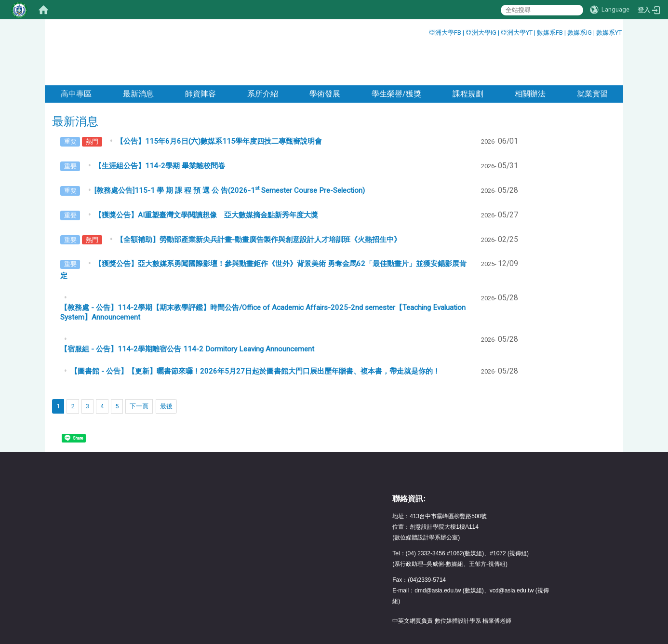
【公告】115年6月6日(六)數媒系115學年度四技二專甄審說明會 (219, 102)
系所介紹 (263, 54)
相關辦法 (530, 54)
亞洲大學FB (445, 33)
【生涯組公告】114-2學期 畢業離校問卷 (160, 126)
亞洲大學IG (482, 33)
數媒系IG (580, 33)
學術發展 (325, 54)
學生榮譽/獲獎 (396, 54)
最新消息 (138, 54)
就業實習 (592, 54)
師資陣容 (200, 54)
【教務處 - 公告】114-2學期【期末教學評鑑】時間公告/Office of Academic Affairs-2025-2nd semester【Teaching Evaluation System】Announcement (263, 273)
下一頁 (139, 367)
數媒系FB (551, 33)
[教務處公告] (230, 151)
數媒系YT (609, 33)
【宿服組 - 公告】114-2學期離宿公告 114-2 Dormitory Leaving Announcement (187, 309)
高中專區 (76, 54)
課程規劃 (468, 54)
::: (425, 31)
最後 (166, 367)
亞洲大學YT (517, 33)
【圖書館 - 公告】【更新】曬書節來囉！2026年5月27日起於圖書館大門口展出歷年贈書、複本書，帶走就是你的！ (255, 332)
